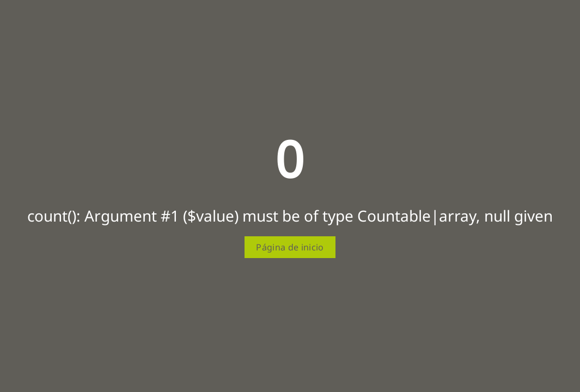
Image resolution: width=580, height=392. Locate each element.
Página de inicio (290, 247)
